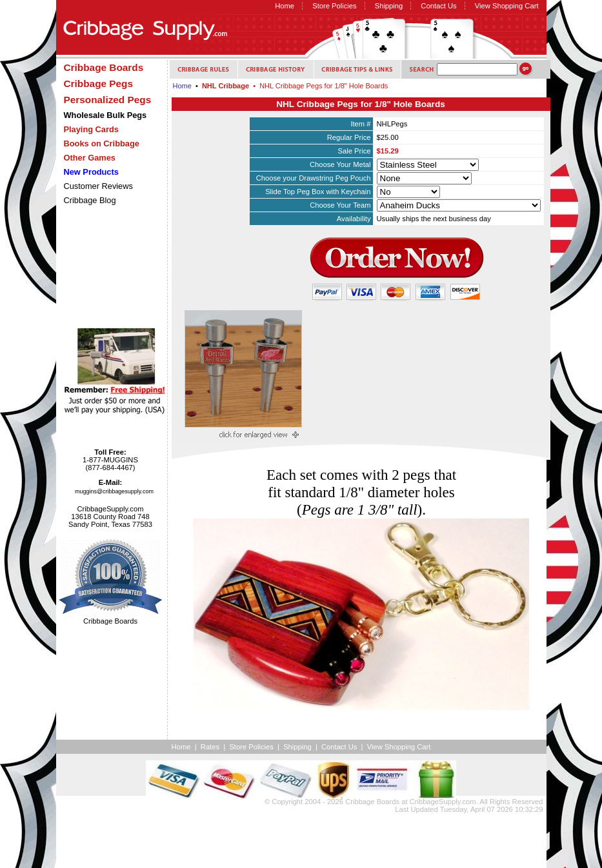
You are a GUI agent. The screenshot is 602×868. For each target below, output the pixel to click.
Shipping (389, 6)
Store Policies (334, 6)
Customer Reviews (98, 186)
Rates (210, 747)
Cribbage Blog (90, 200)
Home (285, 6)
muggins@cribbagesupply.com (114, 491)
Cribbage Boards (372, 802)
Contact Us (438, 6)
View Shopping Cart (507, 6)
